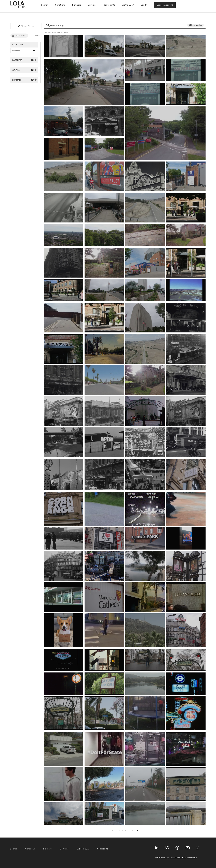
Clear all (37, 36)
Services (92, 5)
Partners (77, 5)
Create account (165, 5)
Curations (60, 5)
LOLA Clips (165, 857)
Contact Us (109, 5)
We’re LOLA (128, 5)
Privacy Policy (192, 857)
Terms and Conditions (178, 857)
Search (45, 5)
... (129, 831)
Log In (144, 5)
